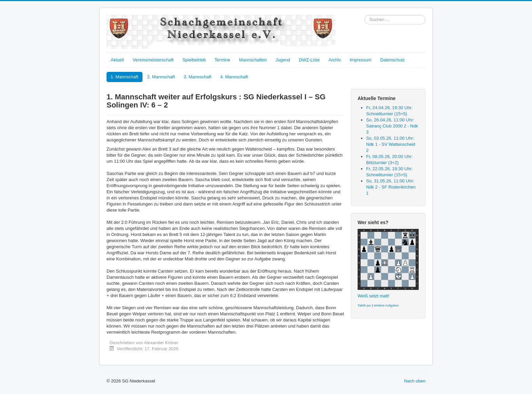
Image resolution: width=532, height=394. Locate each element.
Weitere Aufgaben (386, 306)
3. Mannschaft (197, 77)
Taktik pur (364, 306)
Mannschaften (253, 60)
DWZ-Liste (309, 60)
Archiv (335, 60)
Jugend (283, 60)
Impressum (360, 60)
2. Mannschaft (161, 77)
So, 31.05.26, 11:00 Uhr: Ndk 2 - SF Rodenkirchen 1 (391, 187)
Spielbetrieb (194, 60)
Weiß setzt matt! (374, 296)
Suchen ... (365, 15)
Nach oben (415, 381)
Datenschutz (393, 60)
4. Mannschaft (234, 77)
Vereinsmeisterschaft (153, 60)
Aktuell (117, 60)
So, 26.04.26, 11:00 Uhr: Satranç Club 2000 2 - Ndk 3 (392, 126)
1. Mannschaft (125, 77)
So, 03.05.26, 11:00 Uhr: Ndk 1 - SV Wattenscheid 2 (391, 144)
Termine (222, 60)
